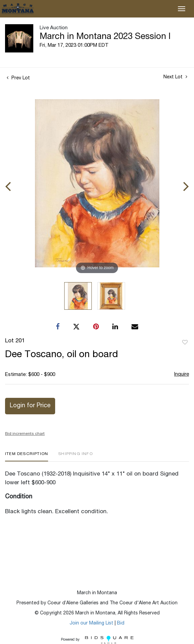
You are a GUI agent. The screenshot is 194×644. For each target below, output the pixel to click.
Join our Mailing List (91, 623)
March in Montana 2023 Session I (105, 37)
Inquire (182, 374)
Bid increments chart (25, 434)
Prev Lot (18, 78)
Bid (121, 623)
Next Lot (175, 77)
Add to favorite (185, 343)
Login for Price (30, 406)
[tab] (27, 457)
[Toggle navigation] (182, 9)
